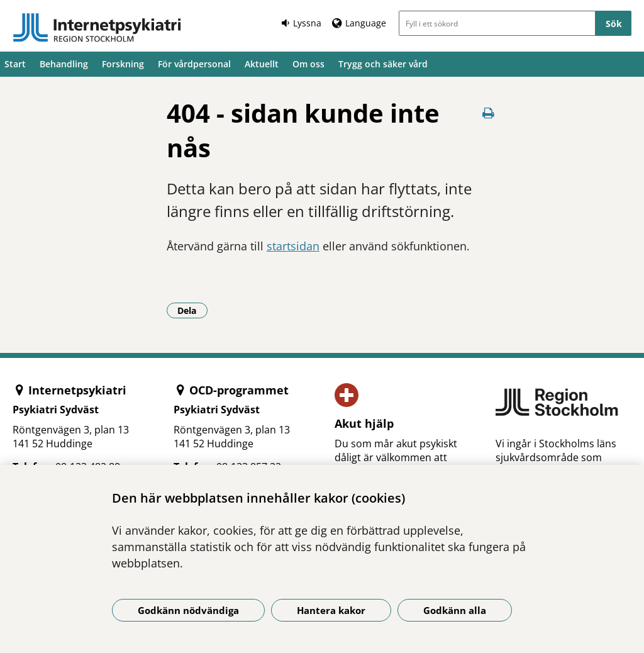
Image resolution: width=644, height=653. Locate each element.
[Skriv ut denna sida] (488, 113)
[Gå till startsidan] (97, 28)
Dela (192, 310)
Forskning (123, 64)
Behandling (64, 64)
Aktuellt (262, 64)
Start (15, 64)
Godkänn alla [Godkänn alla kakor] (455, 610)
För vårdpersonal (194, 64)
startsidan (293, 246)
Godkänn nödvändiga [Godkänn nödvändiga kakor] (188, 610)
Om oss (308, 64)
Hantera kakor (331, 610)
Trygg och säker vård (383, 64)
